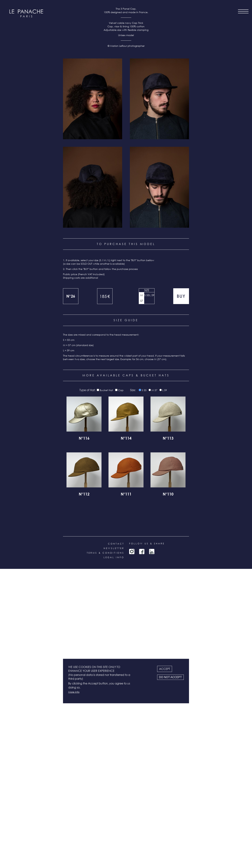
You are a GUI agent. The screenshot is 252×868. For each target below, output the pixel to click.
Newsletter (114, 847)
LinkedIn (152, 851)
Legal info (114, 857)
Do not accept (170, 677)
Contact (116, 843)
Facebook (142, 851)
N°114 (126, 738)
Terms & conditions (106, 852)
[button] (93, 398)
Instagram (132, 851)
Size (147, 589)
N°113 (168, 738)
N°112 (84, 794)
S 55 (147, 594)
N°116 (84, 738)
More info (74, 692)
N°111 (126, 794)
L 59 (152, 594)
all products (26, 847)
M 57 (142, 597)
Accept (165, 669)
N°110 (168, 794)
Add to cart (181, 595)
